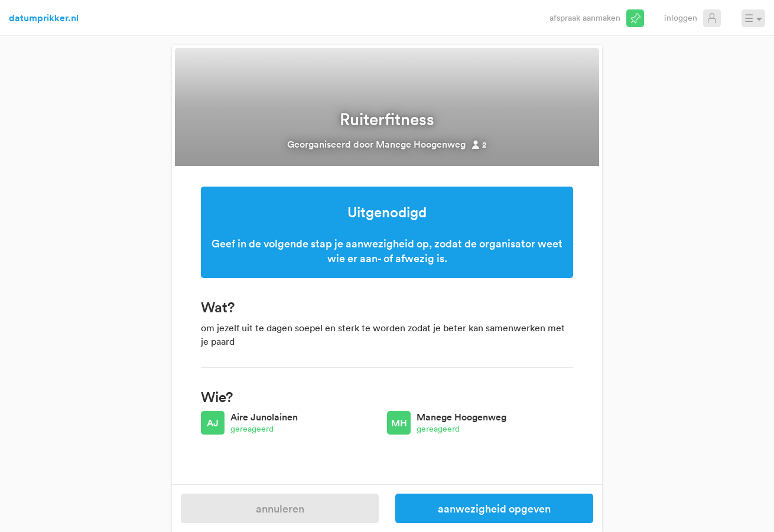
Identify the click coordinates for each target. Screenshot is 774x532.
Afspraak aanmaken (585, 17)
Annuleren (280, 508)
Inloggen (681, 17)
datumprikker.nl (44, 18)
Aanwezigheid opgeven (494, 508)
